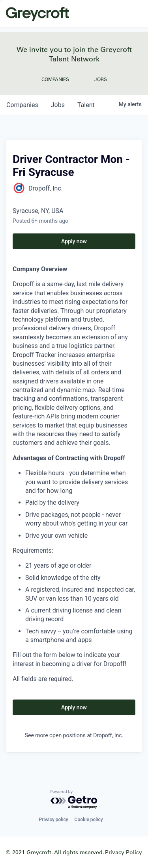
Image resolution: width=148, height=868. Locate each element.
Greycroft (37, 14)
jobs (58, 105)
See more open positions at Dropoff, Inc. (74, 735)
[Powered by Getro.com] (74, 800)
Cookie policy (89, 820)
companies (22, 105)
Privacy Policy (124, 852)
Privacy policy (53, 820)
